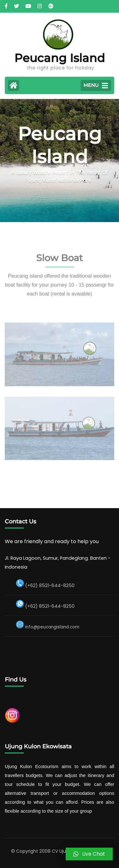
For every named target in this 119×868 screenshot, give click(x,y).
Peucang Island (60, 58)
